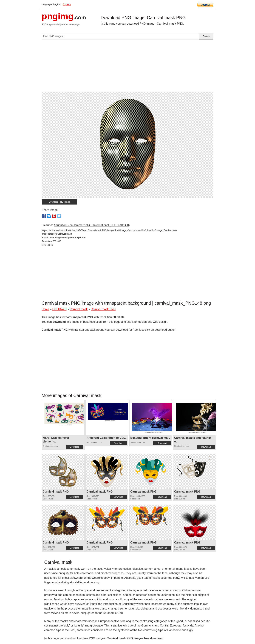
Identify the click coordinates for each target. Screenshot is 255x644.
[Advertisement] (127, 67)
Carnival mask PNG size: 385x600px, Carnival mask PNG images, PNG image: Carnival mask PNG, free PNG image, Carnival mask (115, 230)
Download (74, 447)
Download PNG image (59, 202)
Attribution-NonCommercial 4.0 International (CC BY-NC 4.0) (92, 225)
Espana (67, 4)
